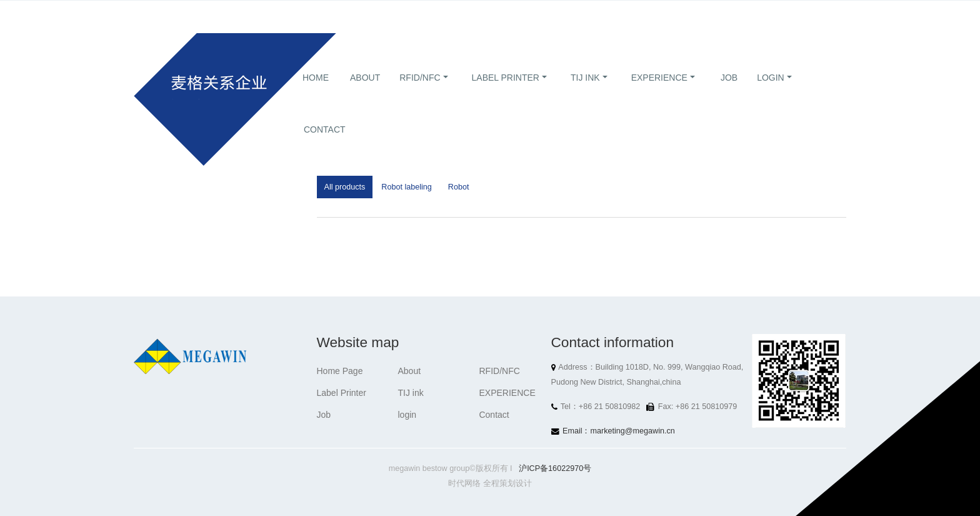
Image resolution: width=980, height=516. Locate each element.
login (771, 93)
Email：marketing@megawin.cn (619, 431)
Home (316, 93)
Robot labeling (407, 187)
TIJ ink (585, 93)
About (365, 93)
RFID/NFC (420, 93)
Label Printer (506, 93)
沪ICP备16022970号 (555, 468)
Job (729, 93)
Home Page (340, 371)
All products (345, 187)
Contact (325, 144)
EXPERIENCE (659, 93)
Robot (459, 187)
